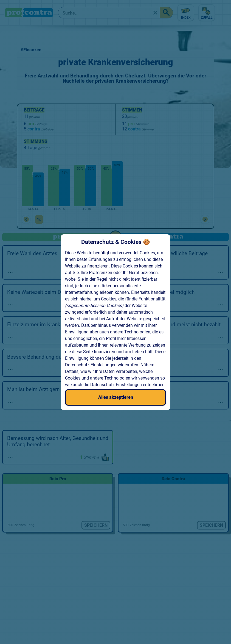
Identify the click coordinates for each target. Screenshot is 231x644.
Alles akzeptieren (116, 397)
